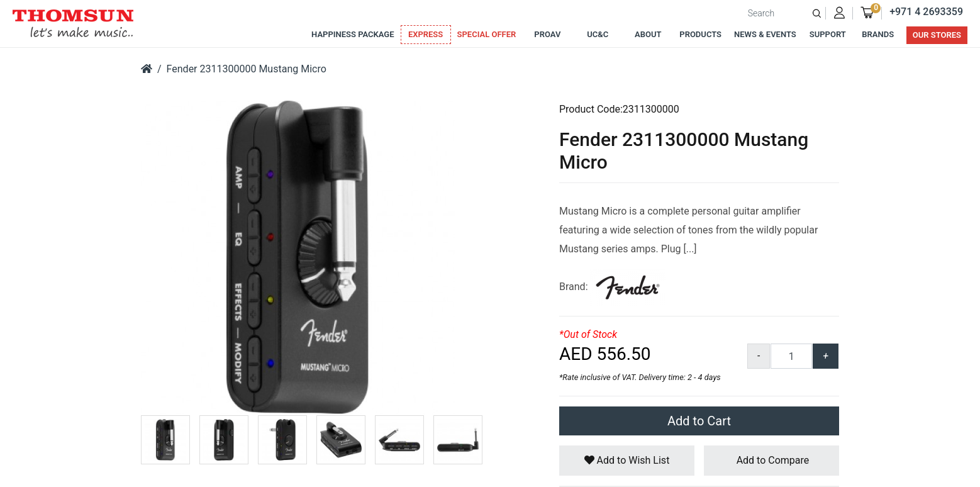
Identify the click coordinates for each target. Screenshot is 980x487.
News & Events (765, 34)
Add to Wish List (627, 460)
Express (426, 34)
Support (828, 34)
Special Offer (487, 34)
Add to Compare (772, 460)
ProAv (547, 34)
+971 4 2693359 (926, 12)
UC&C (598, 34)
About (648, 34)
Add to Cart (699, 421)
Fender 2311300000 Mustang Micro (247, 69)
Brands (878, 34)
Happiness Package (353, 34)
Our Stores (937, 35)
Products (700, 34)
